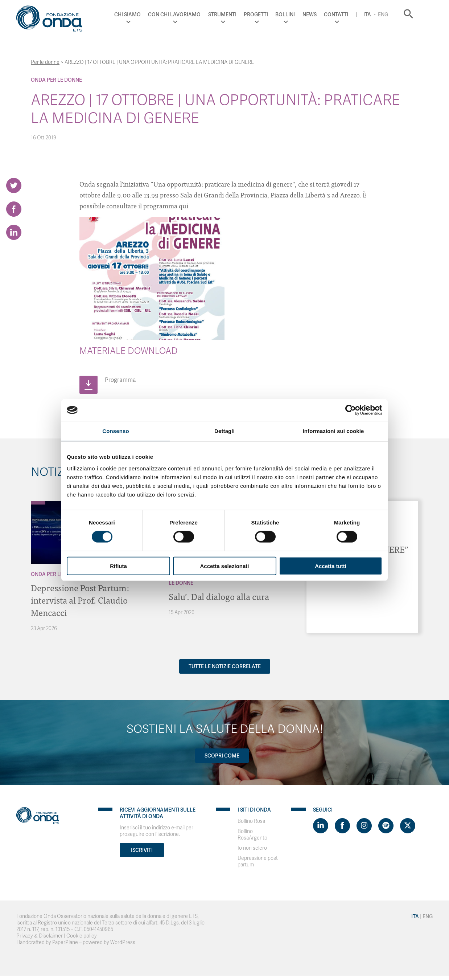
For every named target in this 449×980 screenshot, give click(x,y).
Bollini (296, 15)
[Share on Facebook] (14, 209)
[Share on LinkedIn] (14, 233)
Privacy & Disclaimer (40, 936)
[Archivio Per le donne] (38, 503)
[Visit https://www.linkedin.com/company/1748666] (321, 826)
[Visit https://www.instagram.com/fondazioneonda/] (364, 826)
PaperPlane (65, 942)
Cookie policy (82, 936)
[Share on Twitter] (14, 185)
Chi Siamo (138, 15)
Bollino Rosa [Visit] (251, 821)
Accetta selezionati (224, 566)
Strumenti (233, 15)
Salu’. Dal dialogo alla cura (219, 596)
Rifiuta (118, 566)
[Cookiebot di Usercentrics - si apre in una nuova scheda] (351, 410)
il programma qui (163, 206)
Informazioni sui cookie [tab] (333, 431)
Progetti (267, 15)
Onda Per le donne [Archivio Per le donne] (56, 80)
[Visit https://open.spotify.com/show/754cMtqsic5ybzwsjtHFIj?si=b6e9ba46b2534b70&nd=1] (386, 826)
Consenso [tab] (116, 431)
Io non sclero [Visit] (252, 848)
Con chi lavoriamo (186, 15)
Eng (394, 15)
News (320, 15)
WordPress (123, 942)
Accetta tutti (331, 566)
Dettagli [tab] (224, 431)
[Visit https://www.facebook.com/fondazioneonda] (342, 826)
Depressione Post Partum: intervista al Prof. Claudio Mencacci (80, 600)
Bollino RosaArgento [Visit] (252, 835)
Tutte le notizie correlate (225, 666)
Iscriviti (142, 850)
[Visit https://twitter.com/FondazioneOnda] (408, 826)
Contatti (347, 15)
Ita (378, 15)
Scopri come (222, 756)
